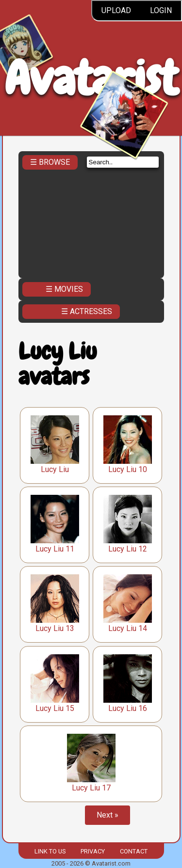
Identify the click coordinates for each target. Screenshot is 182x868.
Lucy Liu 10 (128, 469)
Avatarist (91, 78)
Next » (108, 815)
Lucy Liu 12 (128, 549)
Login (161, 10)
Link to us (50, 851)
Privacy (93, 851)
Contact (134, 851)
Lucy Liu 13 (55, 628)
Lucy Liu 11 (55, 549)
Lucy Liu (55, 469)
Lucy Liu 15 (55, 708)
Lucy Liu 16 (128, 708)
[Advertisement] (91, 221)
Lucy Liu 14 (128, 628)
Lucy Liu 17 (91, 788)
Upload (116, 10)
